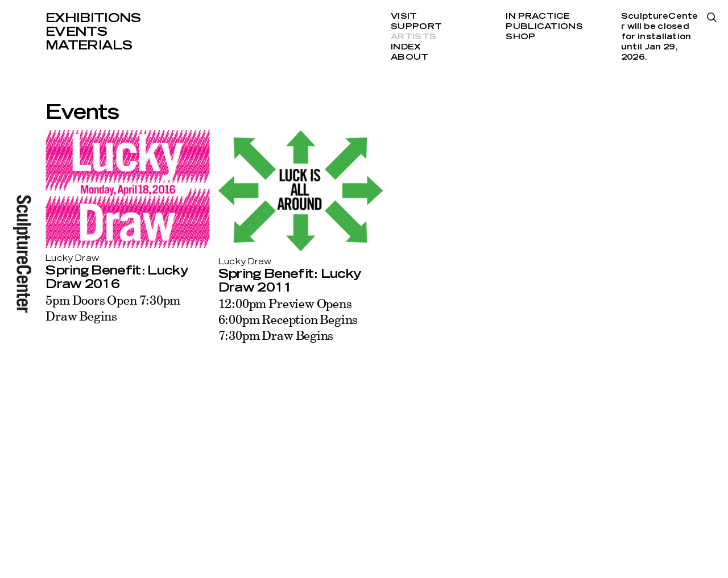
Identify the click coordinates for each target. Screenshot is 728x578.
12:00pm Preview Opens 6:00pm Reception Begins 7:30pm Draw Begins (288, 319)
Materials (89, 45)
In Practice (538, 16)
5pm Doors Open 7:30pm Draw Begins (113, 308)
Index (406, 47)
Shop (520, 37)
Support (416, 27)
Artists (413, 37)
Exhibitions (93, 18)
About (409, 57)
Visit (404, 16)
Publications (544, 27)
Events (76, 32)
